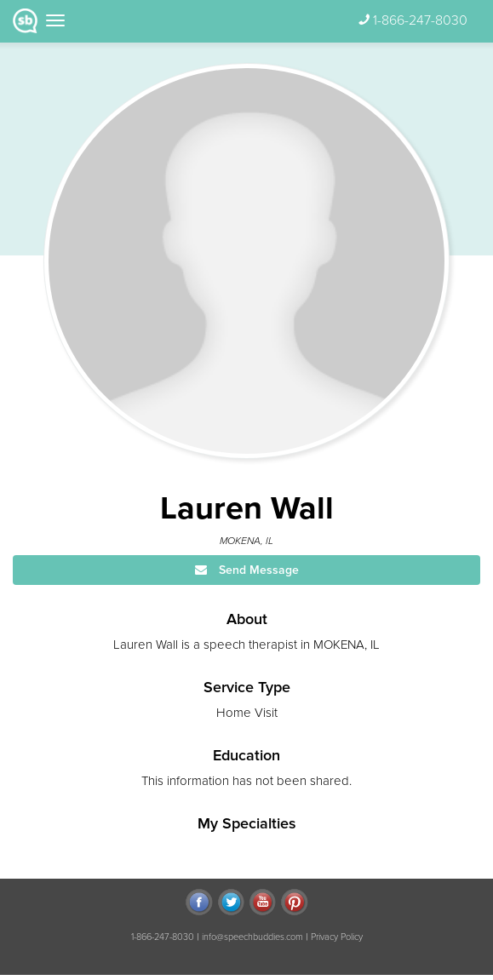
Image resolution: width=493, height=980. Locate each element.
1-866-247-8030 (420, 20)
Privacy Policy (337, 937)
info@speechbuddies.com (252, 937)
